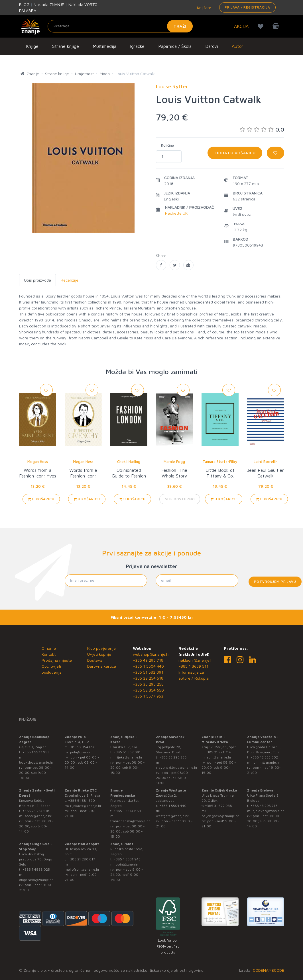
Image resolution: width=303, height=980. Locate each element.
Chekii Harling (129, 462)
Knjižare (204, 8)
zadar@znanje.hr (38, 816)
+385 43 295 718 (148, 660)
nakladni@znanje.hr (196, 660)
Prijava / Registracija (247, 7)
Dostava (95, 660)
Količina (167, 145)
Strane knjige (66, 46)
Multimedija (104, 46)
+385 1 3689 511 (193, 666)
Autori (238, 46)
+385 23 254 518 (148, 678)
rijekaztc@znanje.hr (86, 806)
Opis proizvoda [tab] (37, 280)
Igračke (137, 46)
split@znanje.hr (219, 757)
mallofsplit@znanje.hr (82, 869)
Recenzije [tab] (70, 280)
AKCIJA (241, 26)
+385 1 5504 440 (148, 666)
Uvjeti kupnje (99, 654)
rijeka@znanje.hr (129, 757)
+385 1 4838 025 (36, 869)
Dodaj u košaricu (235, 153)
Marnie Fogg (174, 462)
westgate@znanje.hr (172, 816)
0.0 (262, 129)
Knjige (32, 46)
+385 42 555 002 (264, 757)
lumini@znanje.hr (266, 762)
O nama (49, 648)
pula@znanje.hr (83, 752)
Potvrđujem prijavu (275, 582)
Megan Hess (38, 462)
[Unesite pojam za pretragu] (120, 26)
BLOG (24, 4)
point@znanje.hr (129, 864)
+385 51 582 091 (148, 672)
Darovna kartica (102, 666)
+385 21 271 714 (218, 752)
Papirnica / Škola (175, 46)
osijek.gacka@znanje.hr (220, 816)
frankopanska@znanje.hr (130, 821)
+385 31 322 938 (218, 806)
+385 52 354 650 (148, 690)
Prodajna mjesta (57, 660)
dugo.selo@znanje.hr (36, 880)
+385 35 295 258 (148, 684)
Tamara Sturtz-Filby (220, 462)
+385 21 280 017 (82, 859)
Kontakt (49, 654)
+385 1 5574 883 (127, 811)
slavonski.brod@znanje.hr (177, 767)
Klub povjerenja (101, 648)
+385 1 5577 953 (148, 696)
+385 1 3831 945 (127, 859)
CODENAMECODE (269, 970)
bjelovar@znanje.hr (268, 811)
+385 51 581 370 (82, 800)
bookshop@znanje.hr (36, 762)
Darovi (212, 46)
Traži (180, 26)
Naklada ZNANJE (49, 4)
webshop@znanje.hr (151, 654)
